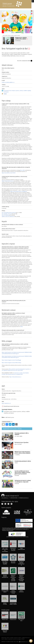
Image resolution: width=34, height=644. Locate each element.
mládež (5, 94)
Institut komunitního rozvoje (13, 592)
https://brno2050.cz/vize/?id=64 (9, 173)
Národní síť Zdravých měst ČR (10, 496)
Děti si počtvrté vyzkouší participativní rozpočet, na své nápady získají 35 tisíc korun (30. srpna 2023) (16, 370)
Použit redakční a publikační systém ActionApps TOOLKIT (13, 639)
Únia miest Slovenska (13, 562)
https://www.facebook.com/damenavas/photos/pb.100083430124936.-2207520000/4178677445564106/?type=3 (17, 357)
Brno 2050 (22, 170)
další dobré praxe (10, 417)
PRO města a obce (21, 620)
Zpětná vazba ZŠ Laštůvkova (8, 216)
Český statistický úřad (21, 549)
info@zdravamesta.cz (26, 638)
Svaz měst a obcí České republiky (5, 563)
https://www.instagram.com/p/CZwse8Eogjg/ (11, 360)
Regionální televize (5, 631)
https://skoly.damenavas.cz (8, 181)
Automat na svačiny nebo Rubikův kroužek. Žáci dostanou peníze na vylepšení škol (15, 374)
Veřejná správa (13, 620)
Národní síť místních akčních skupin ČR (21, 563)
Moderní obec (5, 620)
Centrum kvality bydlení (5, 591)
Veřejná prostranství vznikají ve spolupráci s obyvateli (23, 481)
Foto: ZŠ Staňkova (6, 215)
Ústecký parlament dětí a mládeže (22, 434)
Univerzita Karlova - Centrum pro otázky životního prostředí (13, 578)
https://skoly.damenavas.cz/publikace (19, 191)
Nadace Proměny (5, 604)
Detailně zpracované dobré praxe (12, 406)
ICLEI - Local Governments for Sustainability (5, 550)
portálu (12, 528)
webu (22, 326)
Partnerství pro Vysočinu (22, 442)
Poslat (3, 424)
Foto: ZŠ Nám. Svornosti (7, 214)
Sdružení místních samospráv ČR (5, 576)
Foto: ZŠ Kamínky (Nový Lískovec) (9, 213)
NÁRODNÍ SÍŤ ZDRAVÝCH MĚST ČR (8, 642)
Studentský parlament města (23, 461)
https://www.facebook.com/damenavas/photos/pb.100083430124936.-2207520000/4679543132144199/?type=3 (17, 353)
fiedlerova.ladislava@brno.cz (8, 82)
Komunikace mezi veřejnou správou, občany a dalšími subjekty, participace (17, 91)
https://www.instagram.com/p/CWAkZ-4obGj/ (11, 363)
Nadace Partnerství (21, 591)
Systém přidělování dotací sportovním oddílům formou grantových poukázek (22, 472)
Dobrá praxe (17, 4)
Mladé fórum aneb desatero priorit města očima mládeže (22, 452)
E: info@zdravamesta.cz (23, 498)
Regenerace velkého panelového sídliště (22, 38)
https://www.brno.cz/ (6, 403)
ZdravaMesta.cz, (5, 498)
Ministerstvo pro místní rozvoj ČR (13, 549)
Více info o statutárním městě (24, 61)
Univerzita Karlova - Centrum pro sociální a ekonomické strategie (21, 578)
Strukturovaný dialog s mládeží (13, 604)
